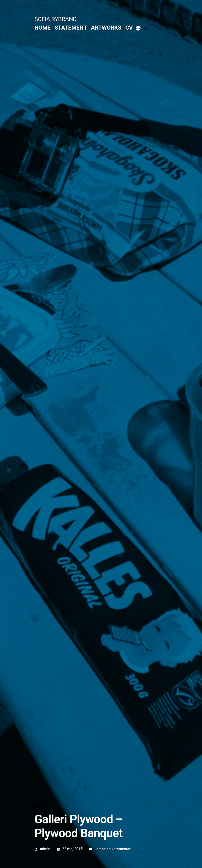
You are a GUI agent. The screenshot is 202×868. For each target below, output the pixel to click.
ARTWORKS (106, 28)
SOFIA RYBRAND (55, 19)
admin (45, 849)
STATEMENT (71, 28)
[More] (138, 29)
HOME (42, 28)
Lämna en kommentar (112, 849)
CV (129, 28)
